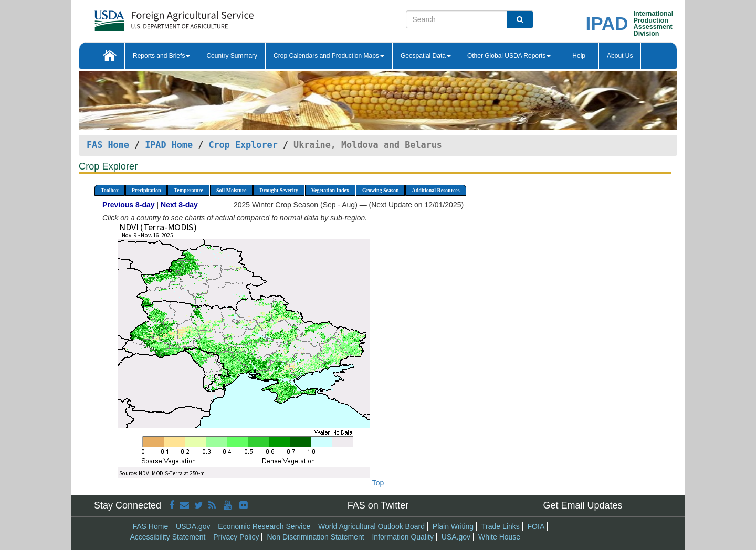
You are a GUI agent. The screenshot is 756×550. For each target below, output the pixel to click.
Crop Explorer (243, 145)
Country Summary (232, 56)
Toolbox (110, 190)
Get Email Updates (582, 505)
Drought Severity (279, 190)
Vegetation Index (330, 190)
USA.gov (456, 537)
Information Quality (403, 537)
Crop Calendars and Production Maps (329, 56)
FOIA (536, 526)
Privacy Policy (236, 537)
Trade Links (501, 526)
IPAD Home (169, 145)
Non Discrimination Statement (315, 537)
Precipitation (146, 190)
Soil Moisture (231, 190)
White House (499, 537)
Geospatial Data (426, 56)
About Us (620, 56)
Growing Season (381, 190)
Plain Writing (453, 526)
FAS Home (108, 145)
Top (378, 483)
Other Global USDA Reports (509, 56)
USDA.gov (193, 526)
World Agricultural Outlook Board (371, 526)
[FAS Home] (148, 17)
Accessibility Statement (168, 537)
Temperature (188, 190)
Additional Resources (435, 190)
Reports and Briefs (161, 56)
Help (579, 56)
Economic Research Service (264, 526)
